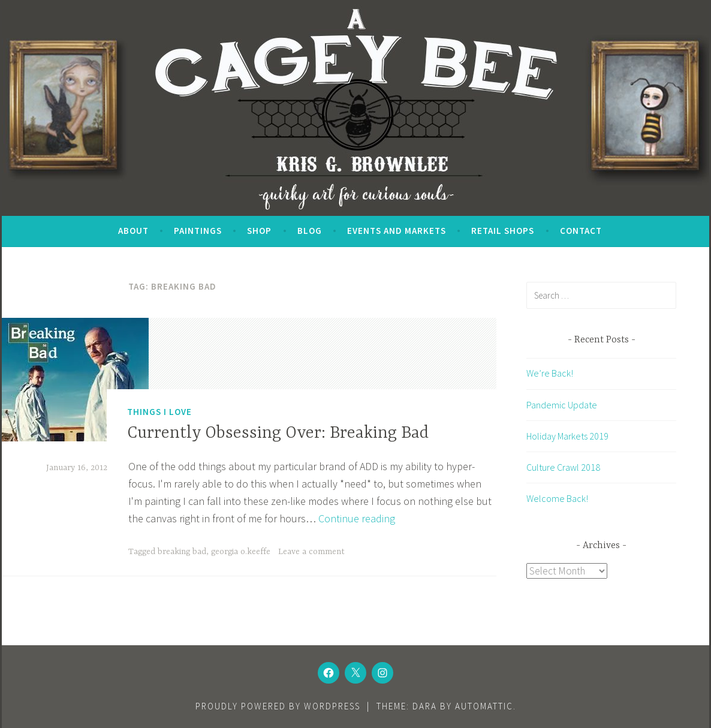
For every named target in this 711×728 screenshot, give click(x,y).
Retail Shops (503, 231)
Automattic (484, 706)
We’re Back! (550, 373)
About (133, 231)
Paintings (198, 231)
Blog (310, 231)
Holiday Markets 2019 (567, 436)
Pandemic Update (562, 405)
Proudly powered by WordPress (278, 706)
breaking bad (182, 552)
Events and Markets (397, 231)
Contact (581, 231)
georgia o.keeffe (241, 552)
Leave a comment (311, 552)
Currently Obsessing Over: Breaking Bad (278, 434)
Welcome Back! (557, 498)
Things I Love (159, 412)
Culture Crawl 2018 (563, 467)
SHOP (259, 231)
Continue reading (357, 518)
